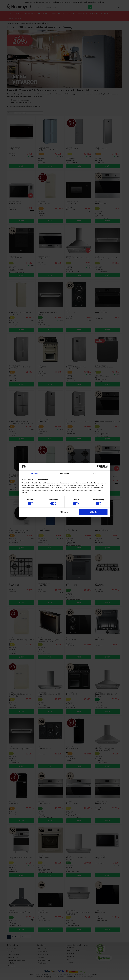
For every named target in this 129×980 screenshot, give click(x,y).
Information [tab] (64, 473)
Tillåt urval (64, 512)
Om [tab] (95, 473)
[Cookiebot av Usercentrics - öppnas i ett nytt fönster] (99, 467)
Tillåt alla (93, 512)
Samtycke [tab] (34, 473)
